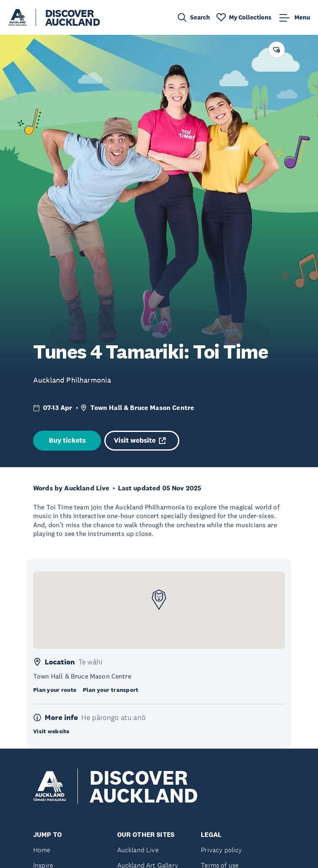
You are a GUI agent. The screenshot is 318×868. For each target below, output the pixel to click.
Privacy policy (221, 850)
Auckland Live (138, 850)
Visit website (140, 440)
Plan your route (55, 690)
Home (42, 850)
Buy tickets (67, 440)
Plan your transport (111, 690)
